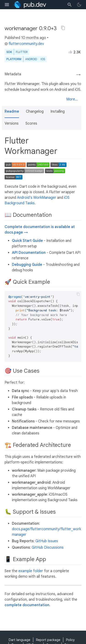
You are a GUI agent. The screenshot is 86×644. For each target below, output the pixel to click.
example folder (31, 571)
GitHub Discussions (48, 547)
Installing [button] (58, 111)
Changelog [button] (35, 111)
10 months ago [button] (34, 38)
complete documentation (27, 605)
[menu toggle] (7, 5)
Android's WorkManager (37, 198)
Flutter (22, 52)
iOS (43, 59)
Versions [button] (12, 123)
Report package (48, 640)
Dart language (19, 640)
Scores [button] (31, 123)
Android (31, 59)
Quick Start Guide (27, 241)
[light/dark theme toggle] (79, 5)
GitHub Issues (47, 541)
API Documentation (29, 253)
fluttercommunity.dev (24, 44)
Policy (70, 640)
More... (72, 99)
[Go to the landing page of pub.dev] (30, 5)
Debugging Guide (27, 265)
